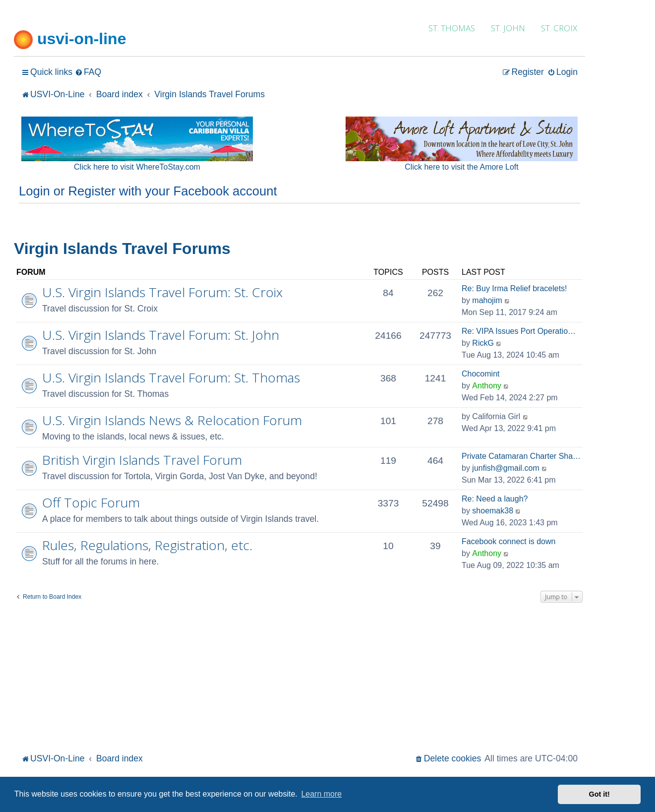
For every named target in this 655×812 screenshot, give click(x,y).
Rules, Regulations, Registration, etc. (147, 545)
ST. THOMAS (452, 28)
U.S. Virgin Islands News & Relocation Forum (172, 420)
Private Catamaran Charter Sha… (521, 456)
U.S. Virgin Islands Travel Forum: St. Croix (162, 292)
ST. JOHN (508, 28)
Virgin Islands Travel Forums (122, 249)
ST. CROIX (559, 28)
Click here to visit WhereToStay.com (137, 167)
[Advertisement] (299, 677)
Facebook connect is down (508, 541)
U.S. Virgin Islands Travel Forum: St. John (161, 335)
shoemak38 (493, 511)
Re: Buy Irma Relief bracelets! (514, 288)
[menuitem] (88, 72)
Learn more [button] (321, 794)
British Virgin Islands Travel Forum (142, 460)
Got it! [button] (599, 794)
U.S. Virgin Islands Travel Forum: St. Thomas (171, 377)
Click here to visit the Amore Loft (461, 167)
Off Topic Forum (91, 502)
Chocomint (480, 374)
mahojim (487, 300)
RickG (483, 343)
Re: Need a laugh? (495, 499)
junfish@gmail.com (506, 468)
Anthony (487, 386)
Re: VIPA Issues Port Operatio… (519, 331)
